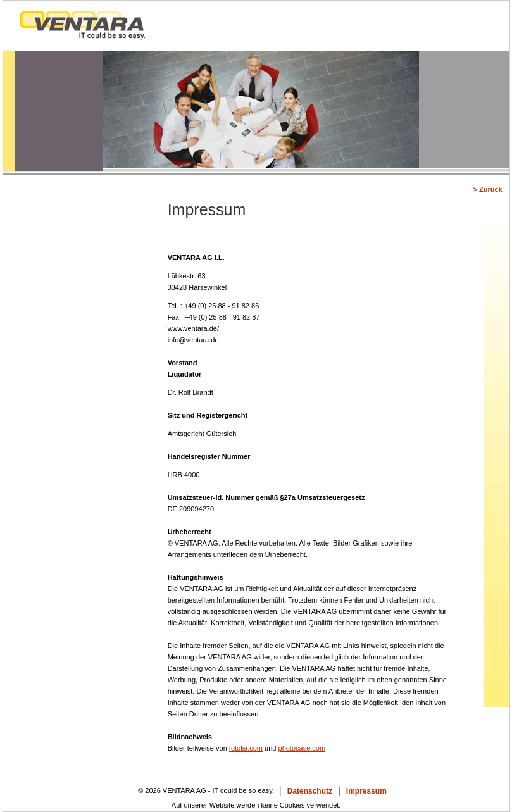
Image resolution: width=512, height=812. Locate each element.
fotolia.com (246, 748)
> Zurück (487, 189)
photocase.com (302, 748)
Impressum (366, 791)
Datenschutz (310, 791)
